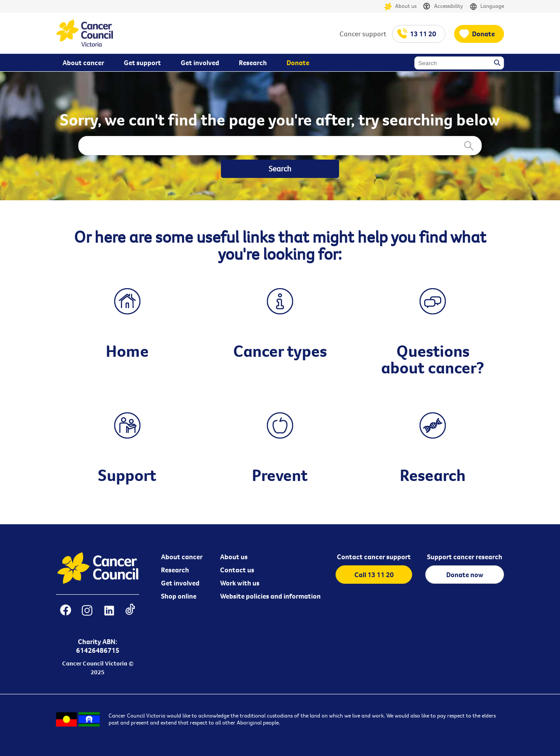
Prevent (280, 475)
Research (433, 475)
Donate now (465, 575)
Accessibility (443, 6)
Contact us (237, 570)
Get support (142, 63)
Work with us (240, 583)
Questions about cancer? (433, 359)
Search (498, 63)
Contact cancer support (374, 557)
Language (487, 6)
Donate (483, 34)
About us (400, 6)
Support (127, 475)
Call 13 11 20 (374, 575)
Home (127, 351)
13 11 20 (423, 34)
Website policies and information (270, 596)
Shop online (179, 596)
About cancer (182, 557)
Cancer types (280, 351)
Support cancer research (465, 557)
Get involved (180, 583)
